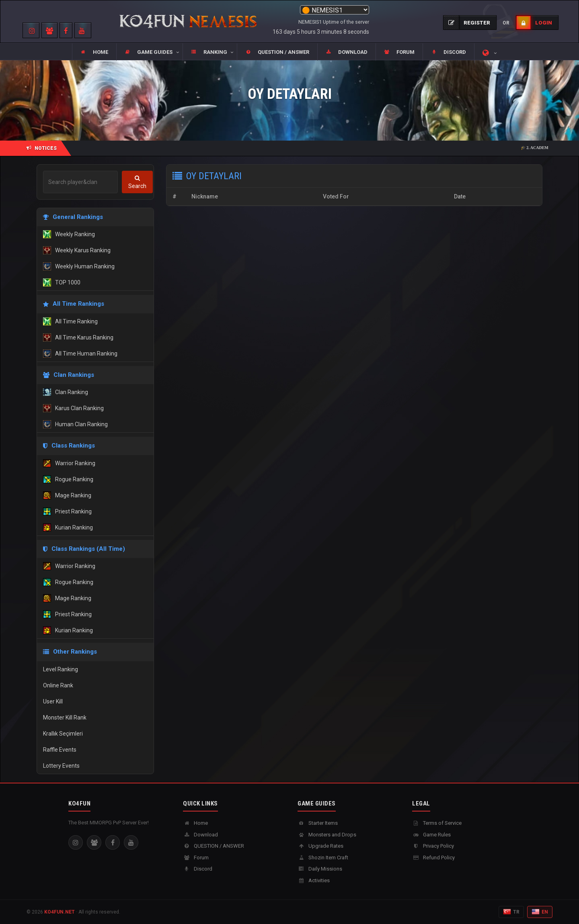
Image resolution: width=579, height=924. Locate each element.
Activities (314, 880)
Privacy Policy (433, 846)
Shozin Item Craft (323, 858)
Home (195, 823)
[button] (149, 52)
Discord (198, 869)
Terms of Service (437, 823)
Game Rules (431, 835)
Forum (196, 858)
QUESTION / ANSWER (214, 846)
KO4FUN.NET (60, 912)
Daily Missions (320, 869)
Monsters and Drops (327, 835)
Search (137, 182)
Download (200, 835)
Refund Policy (433, 858)
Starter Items (318, 823)
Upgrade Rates (320, 846)
